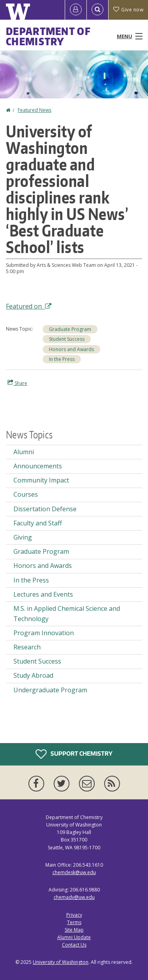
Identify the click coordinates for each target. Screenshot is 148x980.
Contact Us (74, 945)
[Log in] (76, 10)
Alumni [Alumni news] (24, 452)
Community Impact (41, 480)
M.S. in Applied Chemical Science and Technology (67, 614)
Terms (74, 922)
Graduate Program (70, 329)
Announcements (38, 466)
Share (17, 383)
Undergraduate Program (50, 690)
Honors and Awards (71, 349)
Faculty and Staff (38, 523)
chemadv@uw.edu (74, 897)
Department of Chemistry (48, 36)
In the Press (62, 359)
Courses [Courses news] (26, 494)
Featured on (29, 306)
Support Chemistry (74, 754)
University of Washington (61, 962)
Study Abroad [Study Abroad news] (33, 675)
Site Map (74, 930)
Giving (23, 537)
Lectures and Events (43, 594)
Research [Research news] (27, 647)
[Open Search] (97, 10)
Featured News (35, 110)
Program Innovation (44, 633)
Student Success (67, 339)
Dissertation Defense (45, 509)
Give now (128, 10)
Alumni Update (74, 937)
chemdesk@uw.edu (74, 872)
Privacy (74, 915)
